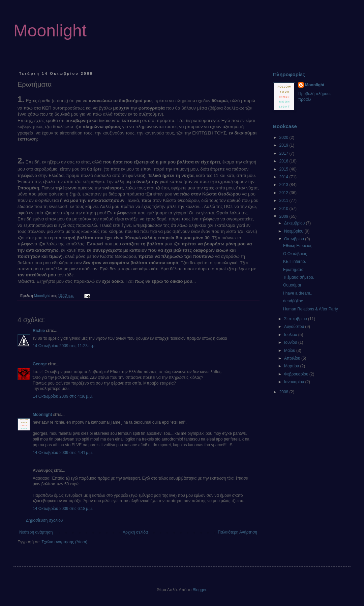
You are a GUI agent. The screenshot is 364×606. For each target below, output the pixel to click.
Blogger (199, 590)
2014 (284, 177)
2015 (284, 169)
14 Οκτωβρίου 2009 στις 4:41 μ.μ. (63, 453)
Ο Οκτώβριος (295, 254)
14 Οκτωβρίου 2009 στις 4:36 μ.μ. (63, 396)
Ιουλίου (291, 335)
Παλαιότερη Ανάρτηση (237, 532)
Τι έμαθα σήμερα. (299, 277)
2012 (284, 193)
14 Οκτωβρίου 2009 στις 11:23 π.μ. (64, 346)
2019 (284, 145)
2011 (284, 201)
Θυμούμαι (292, 285)
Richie (39, 331)
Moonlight (50, 31)
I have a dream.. (298, 293)
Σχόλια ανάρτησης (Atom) (64, 542)
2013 (284, 185)
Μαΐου (290, 351)
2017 (284, 153)
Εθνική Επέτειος (298, 246)
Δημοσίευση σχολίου (44, 520)
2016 (284, 161)
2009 (284, 216)
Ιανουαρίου (295, 382)
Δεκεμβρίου (295, 223)
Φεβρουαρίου (297, 374)
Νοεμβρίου (294, 231)
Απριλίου (293, 358)
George (40, 364)
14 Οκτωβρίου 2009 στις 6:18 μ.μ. (63, 509)
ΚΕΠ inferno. (295, 262)
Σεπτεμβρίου (296, 319)
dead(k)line (293, 301)
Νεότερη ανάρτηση (36, 532)
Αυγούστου (295, 327)
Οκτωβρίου (295, 239)
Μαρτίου (292, 366)
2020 (284, 138)
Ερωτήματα (293, 270)
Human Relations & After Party (311, 309)
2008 (284, 392)
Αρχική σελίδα (135, 532)
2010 (284, 209)
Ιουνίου (291, 342)
